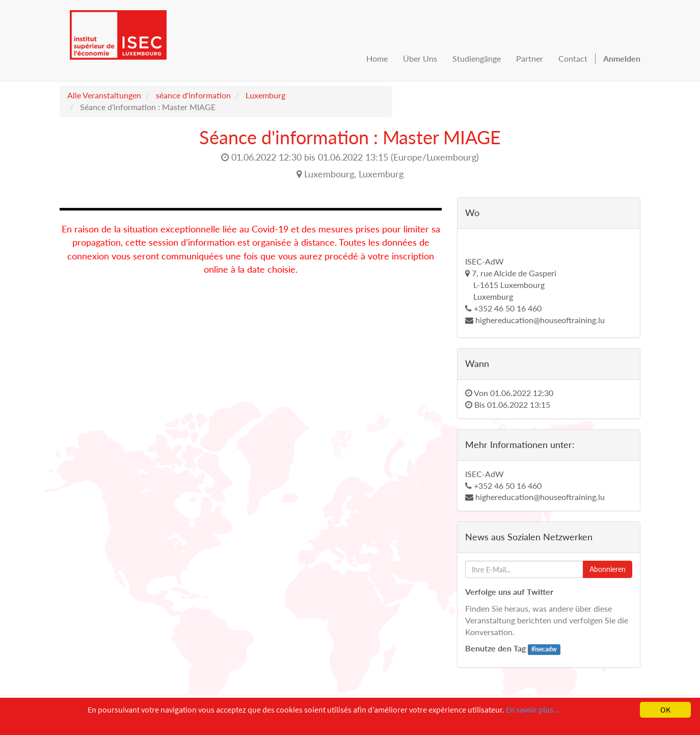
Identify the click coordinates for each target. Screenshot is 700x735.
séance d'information (193, 95)
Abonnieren (608, 569)
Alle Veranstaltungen (104, 95)
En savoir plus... (533, 710)
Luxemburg (265, 95)
